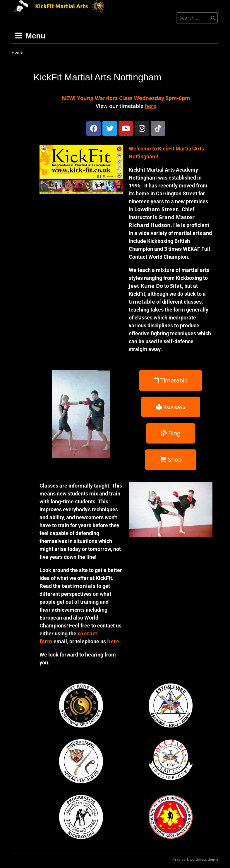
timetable (142, 302)
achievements (68, 610)
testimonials (79, 586)
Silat (176, 286)
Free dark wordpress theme (196, 859)
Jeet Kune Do (146, 286)
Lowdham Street (156, 209)
